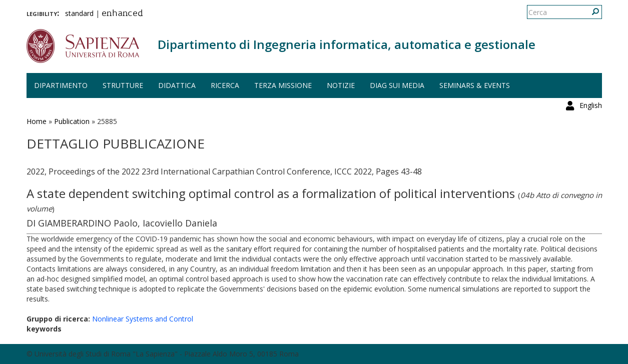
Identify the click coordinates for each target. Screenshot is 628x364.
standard (79, 13)
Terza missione (283, 85)
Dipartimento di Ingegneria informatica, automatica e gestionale (347, 44)
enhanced (122, 14)
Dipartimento (61, 85)
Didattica (177, 85)
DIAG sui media (397, 85)
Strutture (123, 85)
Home (37, 121)
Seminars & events (475, 85)
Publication (72, 121)
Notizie (341, 85)
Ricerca (225, 85)
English (591, 12)
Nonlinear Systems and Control (143, 319)
